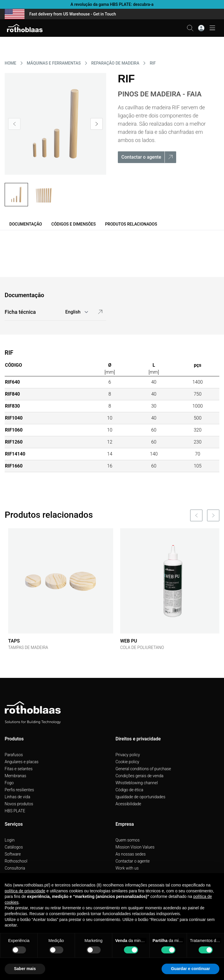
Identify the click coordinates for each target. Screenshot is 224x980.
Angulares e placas (22, 762)
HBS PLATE (15, 811)
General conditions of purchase (143, 769)
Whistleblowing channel (137, 783)
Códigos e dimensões (73, 224)
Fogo (9, 783)
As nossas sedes (131, 854)
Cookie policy (127, 762)
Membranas (15, 776)
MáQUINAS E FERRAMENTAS (54, 63)
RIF (153, 63)
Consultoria (15, 868)
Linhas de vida (17, 797)
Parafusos (14, 755)
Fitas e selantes (19, 769)
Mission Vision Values (135, 847)
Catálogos (14, 847)
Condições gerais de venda (139, 776)
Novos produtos (19, 804)
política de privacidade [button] (25, 891)
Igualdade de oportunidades (140, 797)
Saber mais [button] (25, 969)
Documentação (26, 224)
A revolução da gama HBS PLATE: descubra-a (112, 4)
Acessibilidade (128, 804)
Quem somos (128, 840)
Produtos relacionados (131, 224)
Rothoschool (16, 861)
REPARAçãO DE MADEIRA (115, 63)
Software (13, 854)
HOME (10, 63)
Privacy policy (128, 755)
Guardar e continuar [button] (190, 969)
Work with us (127, 868)
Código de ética (129, 790)
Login (10, 840)
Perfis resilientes (19, 790)
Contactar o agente (133, 861)
